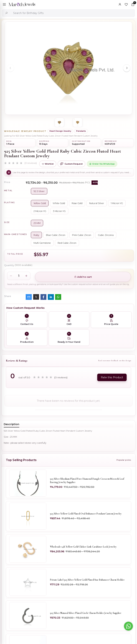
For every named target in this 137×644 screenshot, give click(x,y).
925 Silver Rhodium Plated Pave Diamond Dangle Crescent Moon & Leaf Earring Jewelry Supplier (87, 481)
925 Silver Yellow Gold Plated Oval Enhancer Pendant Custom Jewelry (86, 514)
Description (12, 424)
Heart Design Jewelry (60, 131)
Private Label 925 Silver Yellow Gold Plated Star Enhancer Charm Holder (87, 581)
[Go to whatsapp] (128, 626)
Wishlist (48, 164)
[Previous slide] (10, 68)
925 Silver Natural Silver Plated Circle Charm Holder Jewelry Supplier (86, 614)
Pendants (81, 131)
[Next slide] (127, 68)
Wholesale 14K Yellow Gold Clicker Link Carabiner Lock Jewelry (83, 548)
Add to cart (83, 277)
